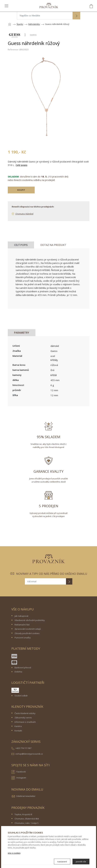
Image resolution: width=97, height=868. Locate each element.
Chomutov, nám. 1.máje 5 (27, 823)
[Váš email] (45, 581)
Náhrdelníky (34, 24)
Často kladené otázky (25, 713)
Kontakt (18, 731)
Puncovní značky (23, 638)
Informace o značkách (25, 722)
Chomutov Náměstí (24, 214)
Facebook (19, 772)
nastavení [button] (62, 862)
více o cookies (14, 853)
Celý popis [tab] (21, 245)
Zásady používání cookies (27, 633)
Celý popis (22, 165)
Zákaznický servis (23, 718)
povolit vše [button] (81, 862)
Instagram (19, 778)
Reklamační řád (22, 625)
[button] (76, 16)
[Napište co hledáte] (45, 16)
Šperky (20, 24)
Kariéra (18, 726)
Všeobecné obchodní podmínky (30, 620)
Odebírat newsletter (26, 796)
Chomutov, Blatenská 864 (27, 819)
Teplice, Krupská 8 (23, 814)
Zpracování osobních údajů (28, 629)
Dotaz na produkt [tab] (53, 245)
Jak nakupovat (21, 616)
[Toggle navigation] (6, 6)
